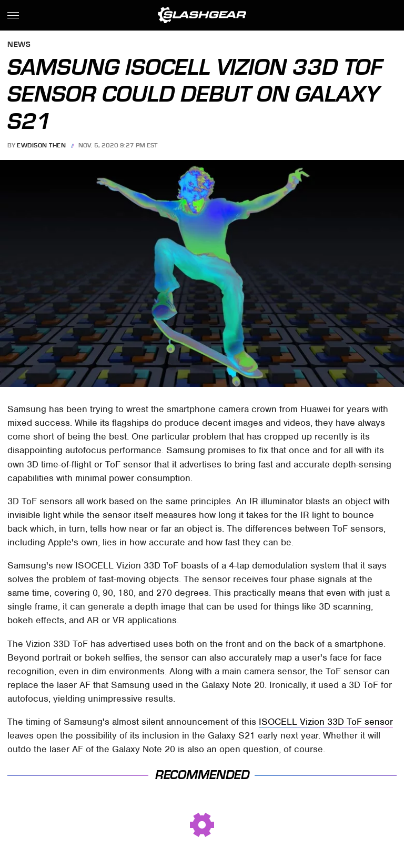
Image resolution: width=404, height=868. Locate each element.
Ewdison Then (41, 145)
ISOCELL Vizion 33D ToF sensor (326, 722)
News (19, 45)
